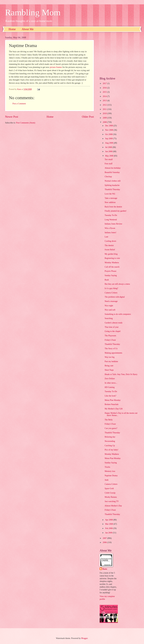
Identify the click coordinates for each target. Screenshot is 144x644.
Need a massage (111, 301)
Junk (106, 480)
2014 (105, 96)
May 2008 (110, 156)
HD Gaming (110, 387)
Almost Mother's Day (113, 506)
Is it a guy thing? (111, 288)
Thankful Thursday (112, 189)
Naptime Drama (111, 476)
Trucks (107, 467)
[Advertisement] (119, 54)
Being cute (109, 366)
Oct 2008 (109, 134)
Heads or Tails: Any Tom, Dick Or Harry (121, 374)
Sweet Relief (110, 250)
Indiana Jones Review (113, 224)
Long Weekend (111, 220)
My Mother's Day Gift (114, 409)
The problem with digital (115, 297)
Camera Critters (111, 293)
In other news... (111, 383)
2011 (105, 109)
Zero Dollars (110, 379)
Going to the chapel (112, 331)
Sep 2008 (109, 139)
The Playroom (110, 336)
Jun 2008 (109, 151)
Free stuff (108, 164)
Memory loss (110, 471)
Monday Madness (112, 263)
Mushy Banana (111, 497)
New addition (110, 202)
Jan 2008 (109, 533)
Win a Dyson (110, 228)
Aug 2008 (109, 143)
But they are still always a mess (117, 284)
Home (12, 29)
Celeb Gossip (110, 493)
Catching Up (110, 446)
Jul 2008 (109, 147)
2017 (105, 83)
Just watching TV (112, 501)
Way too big (109, 357)
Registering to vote (112, 258)
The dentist (109, 245)
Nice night (109, 306)
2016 (105, 88)
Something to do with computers (118, 314)
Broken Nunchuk (111, 404)
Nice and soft (110, 310)
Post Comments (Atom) (26, 123)
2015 (105, 92)
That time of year (111, 327)
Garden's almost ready (114, 323)
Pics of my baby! (111, 450)
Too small (109, 159)
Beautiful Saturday (112, 172)
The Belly (109, 420)
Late (106, 237)
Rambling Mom (33, 12)
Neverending (110, 441)
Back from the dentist (113, 207)
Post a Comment (19, 104)
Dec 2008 (109, 126)
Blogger (84, 638)
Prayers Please (110, 271)
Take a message (111, 198)
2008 (105, 122)
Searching (109, 318)
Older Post (88, 117)
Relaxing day (110, 437)
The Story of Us (111, 349)
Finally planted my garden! (115, 211)
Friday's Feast (110, 340)
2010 (105, 113)
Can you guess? (111, 428)
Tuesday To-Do (111, 215)
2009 (105, 118)
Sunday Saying (111, 275)
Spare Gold (109, 488)
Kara (105, 569)
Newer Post (12, 117)
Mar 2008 (109, 524)
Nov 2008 (109, 130)
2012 (105, 105)
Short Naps (109, 370)
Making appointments (113, 353)
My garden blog (111, 254)
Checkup (108, 177)
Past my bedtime (111, 361)
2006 (105, 542)
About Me (28, 29)
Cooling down (110, 241)
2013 (105, 101)
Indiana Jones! (110, 233)
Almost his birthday (113, 168)
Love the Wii (110, 194)
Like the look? (110, 396)
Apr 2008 (109, 520)
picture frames (56, 67)
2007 (105, 538)
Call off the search (112, 267)
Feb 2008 (109, 528)
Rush (107, 280)
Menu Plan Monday (113, 400)
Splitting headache (112, 185)
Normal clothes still (113, 181)
